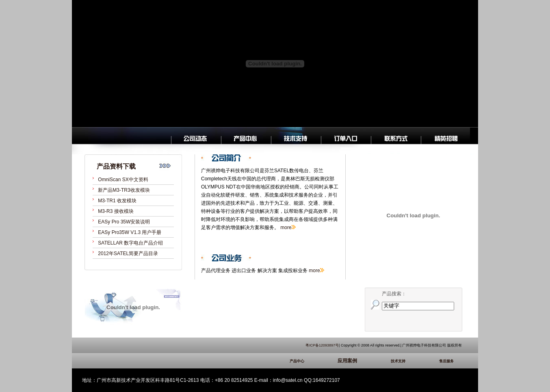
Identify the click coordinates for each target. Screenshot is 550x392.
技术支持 (410, 361)
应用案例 (359, 361)
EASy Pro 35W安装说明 (124, 222)
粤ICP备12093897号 (322, 345)
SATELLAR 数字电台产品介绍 (130, 243)
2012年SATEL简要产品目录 (128, 253)
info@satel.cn (288, 380)
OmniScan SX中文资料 (123, 180)
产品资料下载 (116, 166)
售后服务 (450, 361)
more (286, 227)
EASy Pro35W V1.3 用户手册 (130, 232)
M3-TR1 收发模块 (117, 201)
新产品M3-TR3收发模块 (124, 190)
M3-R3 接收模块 (116, 211)
